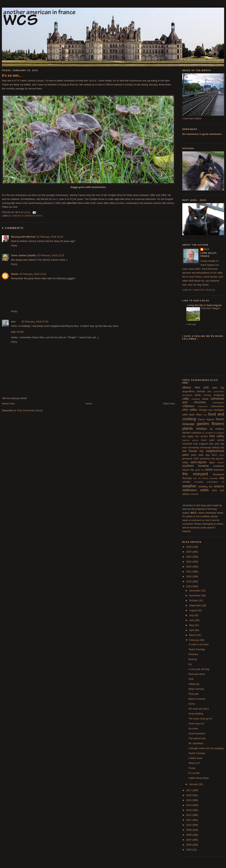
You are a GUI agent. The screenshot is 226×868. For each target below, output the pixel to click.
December (195, 591)
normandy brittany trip (212, 448)
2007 (189, 840)
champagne (218, 402)
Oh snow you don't (199, 709)
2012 (189, 815)
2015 (189, 800)
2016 (189, 795)
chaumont (203, 406)
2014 (189, 805)
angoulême (188, 391)
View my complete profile (199, 290)
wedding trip (205, 487)
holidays (202, 429)
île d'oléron (217, 429)
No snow (193, 728)
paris (186, 455)
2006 (189, 845)
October (194, 600)
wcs (13, 322)
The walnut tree (197, 738)
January (194, 784)
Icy (190, 664)
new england (200, 444)
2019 (189, 581)
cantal (205, 399)
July (192, 615)
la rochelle (208, 433)
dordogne (219, 410)
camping (195, 399)
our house (190, 451)
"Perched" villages (210, 308)
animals (201, 391)
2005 (189, 850)
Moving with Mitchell (23, 237)
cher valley (190, 410)
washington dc (216, 482)
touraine (214, 478)
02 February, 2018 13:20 (50, 255)
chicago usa (205, 410)
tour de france (201, 478)
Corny (192, 704)
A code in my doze (198, 644)
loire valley (217, 436)
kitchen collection (192, 433)
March (193, 635)
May (192, 625)
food (205, 415)
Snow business (197, 733)
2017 (189, 790)
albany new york (196, 387)
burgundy (219, 395)
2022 (189, 567)
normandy (194, 448)
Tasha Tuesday (197, 649)
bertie (198, 395)
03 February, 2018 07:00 (35, 322)
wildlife (204, 490)
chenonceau (217, 406)
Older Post (169, 404)
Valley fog (194, 684)
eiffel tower (189, 415)
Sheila (15, 274)
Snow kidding (196, 714)
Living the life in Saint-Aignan (204, 305)
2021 (189, 572)
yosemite (194, 494)
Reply (14, 245)
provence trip (207, 459)
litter (197, 436)
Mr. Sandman (196, 743)
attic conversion (216, 391)
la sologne (219, 433)
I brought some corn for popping (206, 748)
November (195, 596)
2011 (189, 820)
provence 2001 (191, 459)
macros (186, 440)
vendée (186, 482)
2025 (189, 552)
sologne (221, 463)
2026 (189, 547)
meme (195, 440)
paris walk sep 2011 (204, 455)
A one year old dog (199, 669)
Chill (191, 679)
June (192, 620)
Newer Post (8, 404)
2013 (189, 810)
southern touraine (196, 466)
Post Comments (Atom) (30, 410)
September (196, 605)
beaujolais (187, 395)
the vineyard (195, 474)
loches (204, 436)
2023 (189, 562)
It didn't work (195, 758)
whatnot (219, 486)
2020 (189, 576)
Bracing (193, 659)
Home (89, 404)
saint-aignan (199, 462)
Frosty (192, 768)
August (193, 610)
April (192, 630)
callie (186, 399)
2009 (189, 830)
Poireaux (193, 654)
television (219, 470)
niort (185, 448)
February (194, 640)
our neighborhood (212, 451)
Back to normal (197, 699)
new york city (217, 444)
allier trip (218, 388)
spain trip (200, 470)
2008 (189, 835)
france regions (206, 419)
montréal (187, 444)
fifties (199, 415)
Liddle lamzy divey (198, 778)
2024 (189, 557)
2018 (189, 586)
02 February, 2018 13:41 (33, 274)
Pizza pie (193, 694)
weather (189, 486)
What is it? (194, 763)
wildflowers (190, 490)
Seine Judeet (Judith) (23, 255)
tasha (209, 470)
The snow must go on (200, 719)
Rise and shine (197, 674)
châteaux (188, 406)
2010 (189, 825)
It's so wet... (12, 76)
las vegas (188, 436)
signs (212, 462)
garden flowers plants (27, 216)
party (222, 455)
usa (222, 478)
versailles (199, 482)
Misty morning (196, 689)
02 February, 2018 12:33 (50, 237)
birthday (207, 395)
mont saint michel (213, 440)
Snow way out (196, 724)
